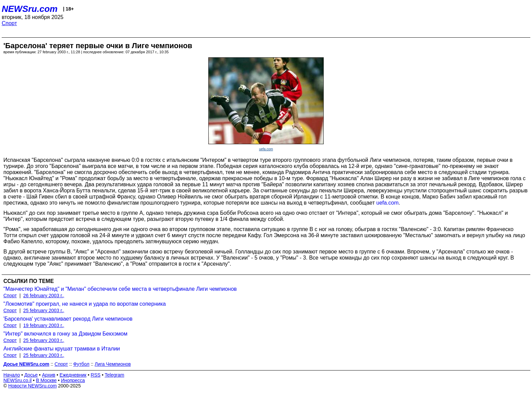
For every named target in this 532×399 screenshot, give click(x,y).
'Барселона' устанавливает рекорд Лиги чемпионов (68, 319)
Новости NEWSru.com (32, 386)
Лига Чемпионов (113, 364)
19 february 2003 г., (44, 325)
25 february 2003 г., (44, 310)
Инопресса (73, 380)
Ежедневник (73, 375)
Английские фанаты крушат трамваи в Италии (62, 349)
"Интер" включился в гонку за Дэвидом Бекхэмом (65, 334)
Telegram (115, 375)
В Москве (46, 380)
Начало (12, 375)
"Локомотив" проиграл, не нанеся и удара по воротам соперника (85, 304)
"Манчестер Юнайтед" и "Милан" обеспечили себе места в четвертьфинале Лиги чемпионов (120, 289)
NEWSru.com (30, 9)
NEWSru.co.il (17, 380)
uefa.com (266, 149)
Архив (49, 375)
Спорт (9, 23)
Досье (31, 375)
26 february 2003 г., (44, 296)
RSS (96, 375)
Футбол (81, 364)
